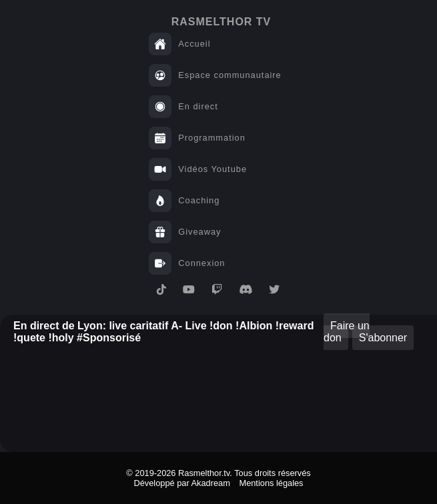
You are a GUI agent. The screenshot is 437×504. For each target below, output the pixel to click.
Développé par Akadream (181, 483)
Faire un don (347, 332)
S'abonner (383, 338)
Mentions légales (271, 483)
